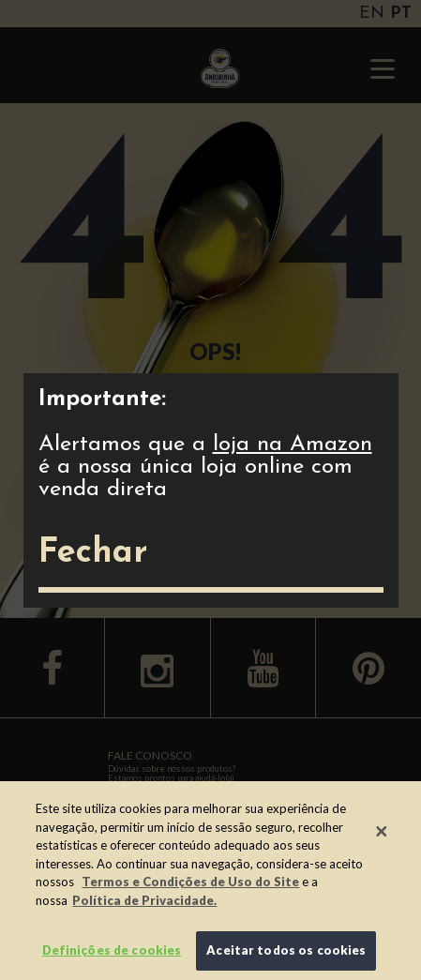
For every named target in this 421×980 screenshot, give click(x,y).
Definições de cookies (112, 950)
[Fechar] (382, 831)
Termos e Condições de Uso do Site (190, 882)
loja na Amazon (293, 445)
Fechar (93, 553)
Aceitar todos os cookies (286, 950)
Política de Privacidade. (144, 900)
